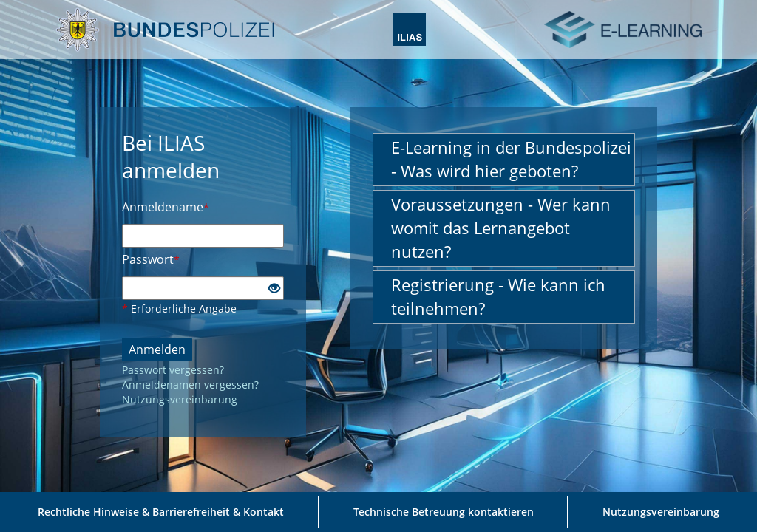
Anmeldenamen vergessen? (190, 385)
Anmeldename (166, 207)
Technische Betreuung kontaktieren (444, 512)
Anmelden (157, 349)
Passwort (151, 259)
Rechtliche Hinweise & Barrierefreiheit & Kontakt (161, 512)
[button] (504, 160)
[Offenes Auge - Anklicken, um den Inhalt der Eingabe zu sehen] (274, 289)
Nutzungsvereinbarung (180, 399)
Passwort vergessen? (173, 370)
